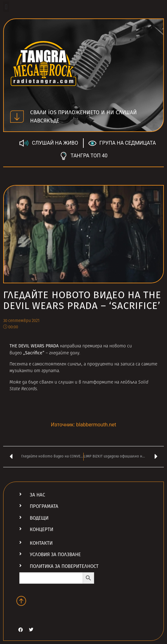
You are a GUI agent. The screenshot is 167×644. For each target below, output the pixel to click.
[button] (6, 7)
